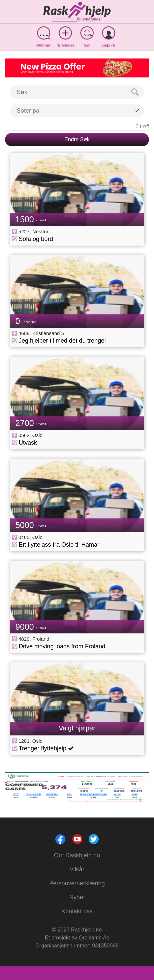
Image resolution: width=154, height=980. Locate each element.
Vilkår (77, 869)
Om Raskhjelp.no (77, 855)
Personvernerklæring (77, 883)
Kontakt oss (77, 911)
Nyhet (77, 897)
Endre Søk (77, 139)
